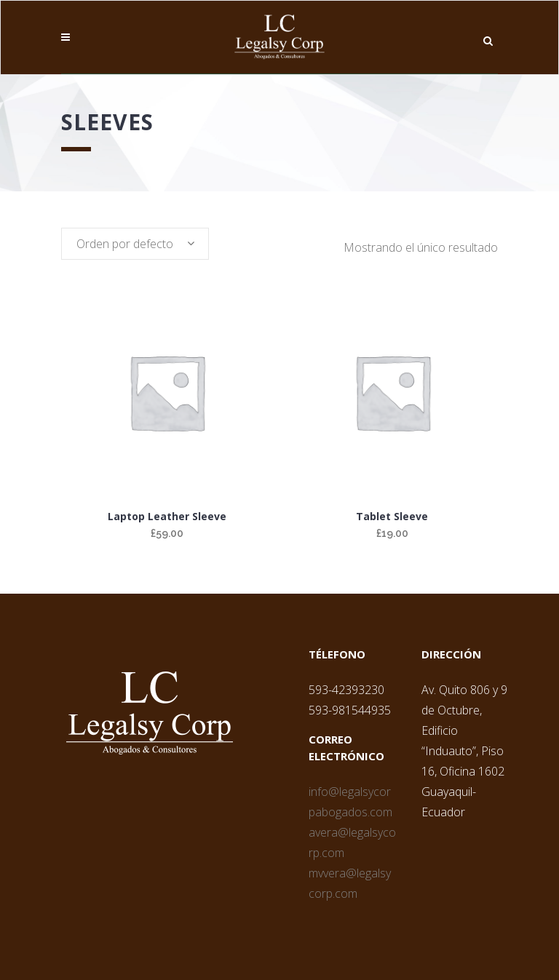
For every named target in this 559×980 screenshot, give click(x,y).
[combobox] (135, 244)
